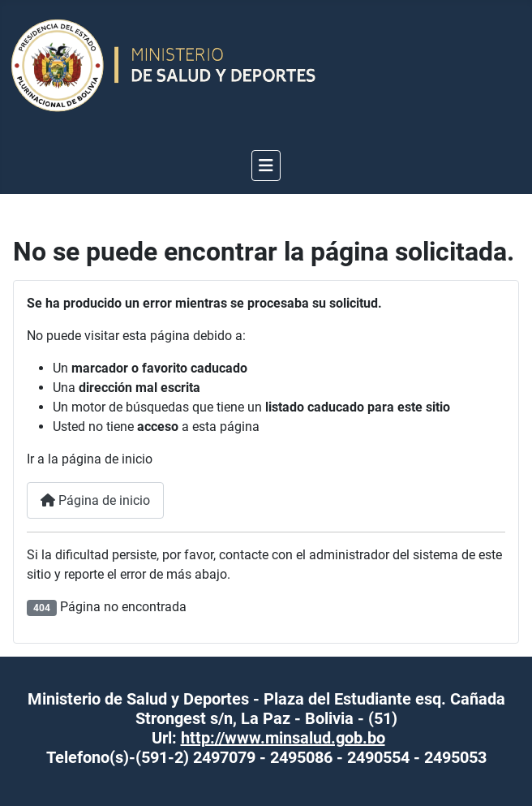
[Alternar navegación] (266, 166)
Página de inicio (95, 500)
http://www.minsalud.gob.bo (283, 738)
